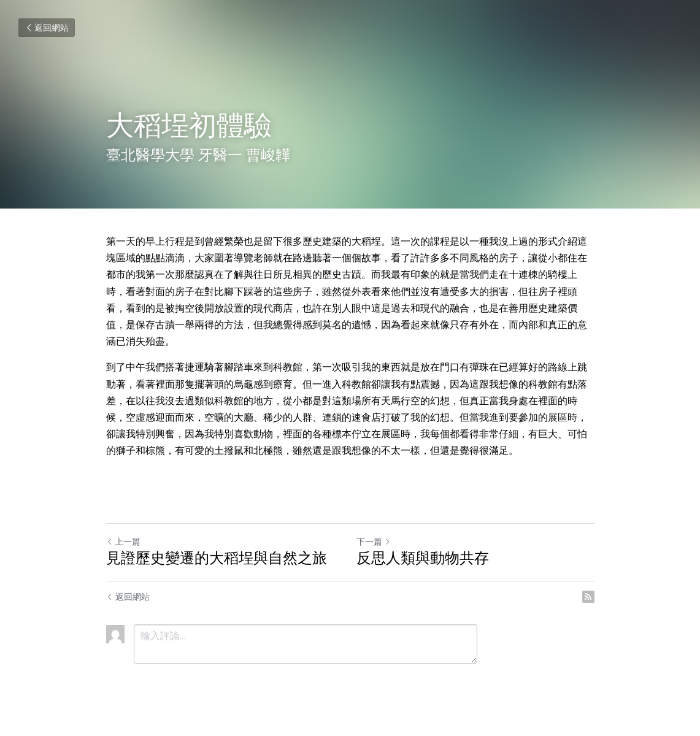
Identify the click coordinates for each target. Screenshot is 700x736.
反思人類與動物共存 (423, 558)
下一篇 (374, 542)
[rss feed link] (588, 597)
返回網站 (47, 28)
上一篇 (123, 542)
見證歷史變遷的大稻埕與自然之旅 (217, 558)
